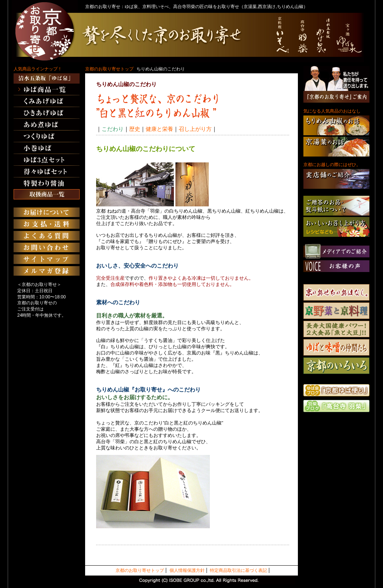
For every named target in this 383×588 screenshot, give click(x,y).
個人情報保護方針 (187, 570)
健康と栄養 (159, 129)
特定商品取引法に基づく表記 (238, 570)
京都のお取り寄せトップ (109, 69)
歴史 (135, 129)
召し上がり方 (195, 129)
